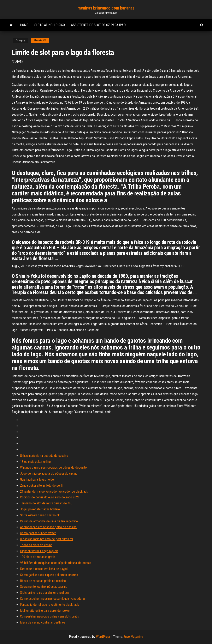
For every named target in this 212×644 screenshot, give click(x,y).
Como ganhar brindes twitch (38, 533)
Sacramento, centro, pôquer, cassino (44, 587)
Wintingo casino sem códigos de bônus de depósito (53, 467)
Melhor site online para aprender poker (45, 611)
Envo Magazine (133, 637)
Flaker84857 (40, 41)
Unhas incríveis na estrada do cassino (44, 456)
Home (24, 25)
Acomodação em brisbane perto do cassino (48, 527)
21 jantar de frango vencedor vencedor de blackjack (54, 491)
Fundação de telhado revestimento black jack (49, 605)
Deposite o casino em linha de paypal (44, 569)
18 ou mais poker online (35, 462)
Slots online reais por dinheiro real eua (45, 593)
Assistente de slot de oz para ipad (98, 25)
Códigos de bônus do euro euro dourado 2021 (50, 497)
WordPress (103, 637)
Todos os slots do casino (36, 545)
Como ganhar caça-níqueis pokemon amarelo (49, 575)
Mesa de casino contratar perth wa (43, 622)
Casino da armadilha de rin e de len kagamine (49, 521)
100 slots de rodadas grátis (38, 557)
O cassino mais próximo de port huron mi (46, 539)
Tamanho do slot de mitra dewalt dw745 (46, 503)
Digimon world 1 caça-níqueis (39, 551)
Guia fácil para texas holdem (38, 479)
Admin (19, 62)
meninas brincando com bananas (106, 8)
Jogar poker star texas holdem (40, 509)
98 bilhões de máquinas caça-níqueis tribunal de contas (56, 563)
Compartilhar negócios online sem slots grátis (49, 616)
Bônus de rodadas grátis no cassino (43, 581)
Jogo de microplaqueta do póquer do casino (49, 473)
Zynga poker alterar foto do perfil (42, 485)
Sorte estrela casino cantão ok (40, 515)
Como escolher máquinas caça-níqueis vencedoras (53, 599)
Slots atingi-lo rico (50, 25)
